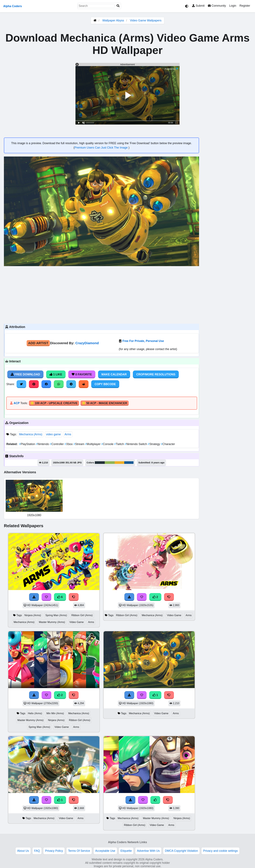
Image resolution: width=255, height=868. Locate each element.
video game (53, 434)
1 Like (56, 374)
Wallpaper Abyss (113, 20)
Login (233, 6)
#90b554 (110, 463)
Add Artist (38, 343)
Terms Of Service (79, 851)
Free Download (25, 374)
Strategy (154, 444)
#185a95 (129, 463)
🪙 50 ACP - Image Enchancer (105, 403)
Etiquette (126, 851)
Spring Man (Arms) (56, 615)
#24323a (100, 463)
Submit (198, 6)
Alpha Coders (13, 6)
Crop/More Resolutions (156, 374)
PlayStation (27, 444)
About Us (23, 851)
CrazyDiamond (87, 343)
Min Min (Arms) (55, 713)
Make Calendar (114, 374)
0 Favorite (82, 374)
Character (168, 444)
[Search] (118, 6)
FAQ (37, 851)
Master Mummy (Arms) (52, 622)
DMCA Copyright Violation (181, 851)
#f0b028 (119, 463)
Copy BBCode (105, 384)
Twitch (119, 444)
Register (245, 6)
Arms (68, 434)
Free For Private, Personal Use (143, 341)
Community (217, 6)
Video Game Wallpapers (146, 20)
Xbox (69, 444)
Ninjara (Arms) (33, 615)
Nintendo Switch (136, 444)
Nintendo (43, 444)
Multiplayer (93, 444)
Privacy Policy (54, 851)
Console (108, 444)
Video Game (77, 622)
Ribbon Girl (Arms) (82, 615)
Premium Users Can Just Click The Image (101, 148)
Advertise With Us (148, 851)
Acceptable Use (105, 851)
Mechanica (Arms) (31, 434)
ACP (17, 403)
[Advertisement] (101, 295)
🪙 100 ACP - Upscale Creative (54, 403)
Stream (79, 444)
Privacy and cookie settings (220, 851)
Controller (57, 444)
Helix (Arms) (35, 713)
